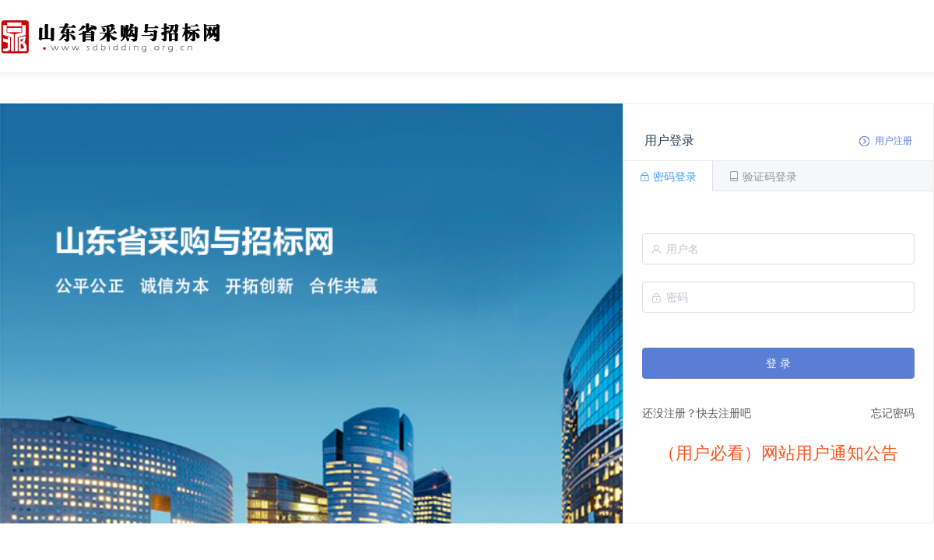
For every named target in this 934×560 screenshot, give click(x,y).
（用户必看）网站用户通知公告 (778, 453)
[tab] (668, 176)
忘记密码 (893, 413)
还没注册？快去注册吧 (697, 413)
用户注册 (894, 141)
